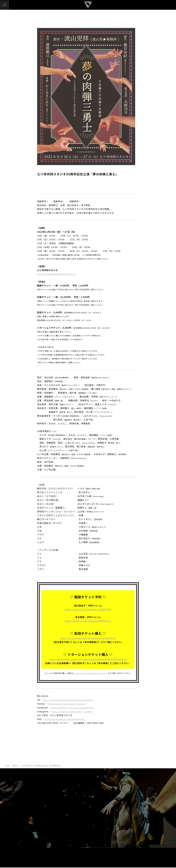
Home (8, 766)
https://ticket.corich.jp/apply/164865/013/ (88, 621)
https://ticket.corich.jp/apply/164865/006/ (88, 610)
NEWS (16, 766)
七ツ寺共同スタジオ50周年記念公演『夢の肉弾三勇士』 (44, 766)
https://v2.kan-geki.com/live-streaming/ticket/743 (88, 638)
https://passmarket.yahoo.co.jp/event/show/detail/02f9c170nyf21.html (88, 659)
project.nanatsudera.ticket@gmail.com (91, 673)
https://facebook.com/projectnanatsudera (74, 708)
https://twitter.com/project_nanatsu (68, 704)
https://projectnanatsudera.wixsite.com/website (70, 700)
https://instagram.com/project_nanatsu (73, 712)
